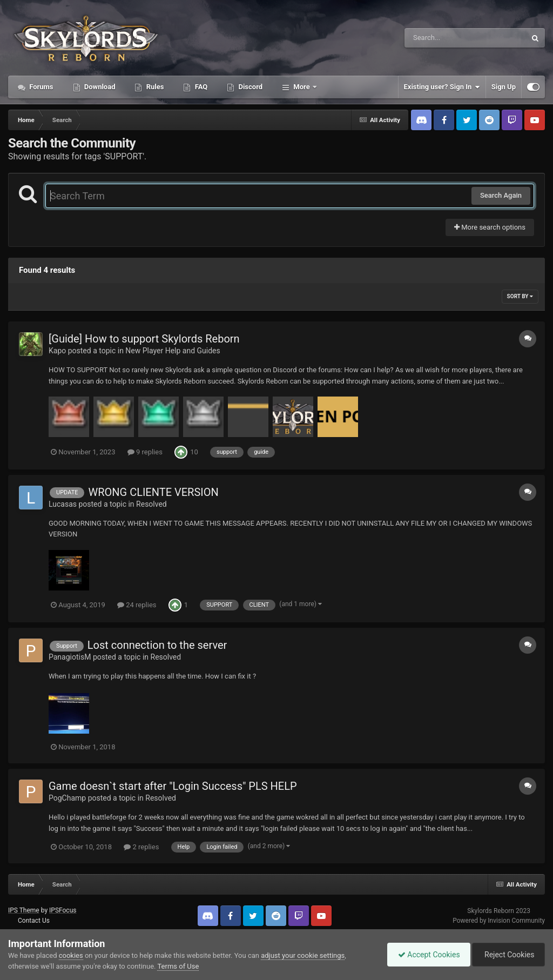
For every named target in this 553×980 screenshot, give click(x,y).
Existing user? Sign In (442, 87)
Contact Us (34, 921)
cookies (71, 955)
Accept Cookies (426, 955)
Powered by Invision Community (499, 921)
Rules (154, 87)
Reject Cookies (508, 955)
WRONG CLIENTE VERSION (153, 492)
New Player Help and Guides (173, 351)
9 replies (145, 452)
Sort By (520, 296)
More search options (490, 227)
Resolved (151, 504)
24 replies (137, 605)
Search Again (501, 195)
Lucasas (63, 504)
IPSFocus (63, 910)
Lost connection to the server (157, 645)
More (302, 87)
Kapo (57, 351)
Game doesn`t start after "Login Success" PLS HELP (173, 786)
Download (99, 87)
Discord (249, 87)
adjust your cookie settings (303, 955)
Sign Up (504, 87)
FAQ (200, 87)
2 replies (141, 847)
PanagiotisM (70, 657)
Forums (41, 87)
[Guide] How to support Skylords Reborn (144, 339)
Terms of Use (178, 966)
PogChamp (67, 798)
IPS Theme (24, 910)
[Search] (438, 38)
